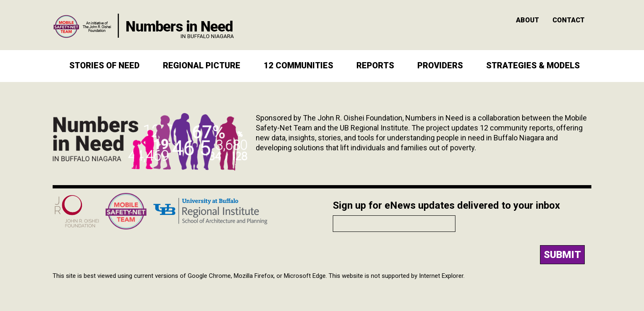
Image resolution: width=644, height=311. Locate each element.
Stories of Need (104, 65)
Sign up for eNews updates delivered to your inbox (446, 205)
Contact (569, 20)
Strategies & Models (533, 65)
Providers (440, 65)
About (528, 20)
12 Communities (298, 65)
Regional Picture (202, 65)
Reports (375, 65)
